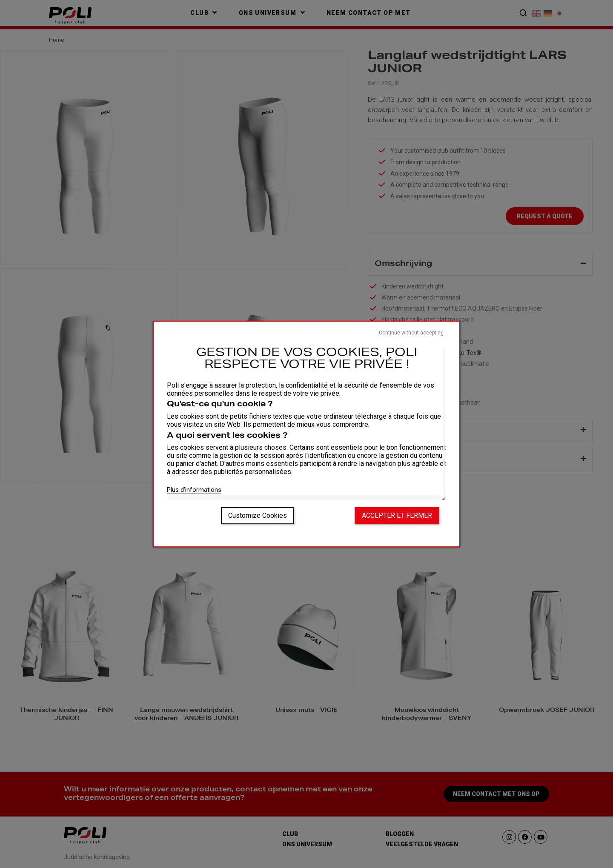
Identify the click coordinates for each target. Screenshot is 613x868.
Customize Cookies (258, 515)
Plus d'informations (194, 490)
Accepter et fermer (397, 515)
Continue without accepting (411, 333)
